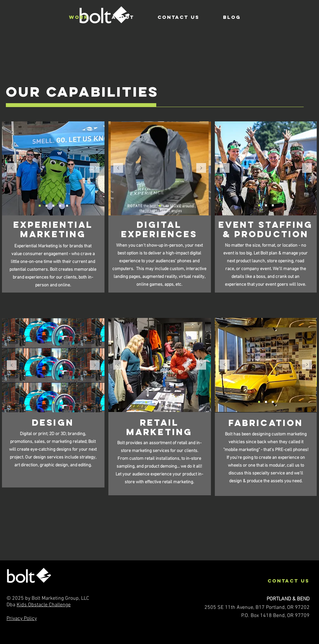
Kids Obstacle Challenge (44, 605)
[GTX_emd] (60, 206)
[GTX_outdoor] (47, 206)
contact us (289, 581)
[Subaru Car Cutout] (273, 205)
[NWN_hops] (40, 206)
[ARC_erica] (146, 402)
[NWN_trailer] (53, 206)
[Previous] (12, 168)
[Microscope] (173, 402)
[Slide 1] (53, 403)
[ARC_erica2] (167, 402)
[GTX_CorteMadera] (160, 402)
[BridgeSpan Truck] (273, 402)
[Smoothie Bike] (266, 205)
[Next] (95, 168)
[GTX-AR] (160, 206)
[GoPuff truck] (266, 402)
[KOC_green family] (259, 205)
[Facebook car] (259, 402)
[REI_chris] (153, 402)
